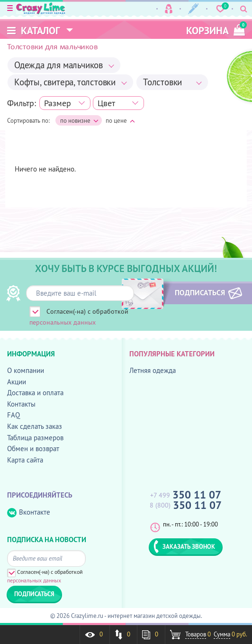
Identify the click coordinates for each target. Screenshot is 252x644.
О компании (26, 370)
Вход (169, 9)
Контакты (21, 404)
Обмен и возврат (33, 449)
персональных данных (63, 322)
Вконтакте (29, 512)
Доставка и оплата (35, 393)
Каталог (34, 31)
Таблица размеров (35, 438)
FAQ (13, 415)
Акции (17, 382)
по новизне (79, 121)
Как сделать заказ (35, 426)
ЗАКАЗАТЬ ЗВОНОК (184, 546)
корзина (216, 29)
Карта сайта (25, 460)
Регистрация (193, 9)
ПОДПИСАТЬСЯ (199, 292)
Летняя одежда (153, 370)
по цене (120, 120)
